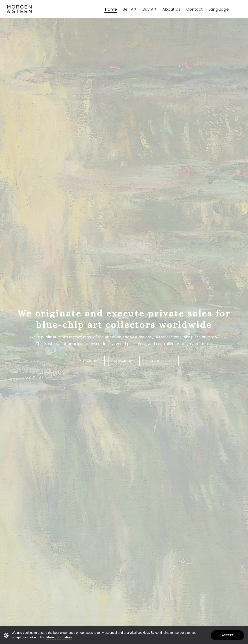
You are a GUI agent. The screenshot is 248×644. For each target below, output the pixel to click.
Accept (227, 635)
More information (59, 637)
